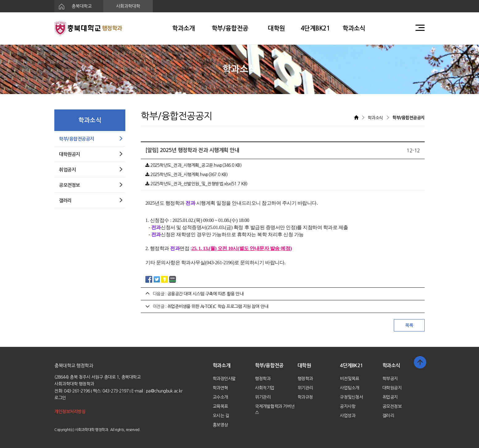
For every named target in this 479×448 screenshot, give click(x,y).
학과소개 (184, 28)
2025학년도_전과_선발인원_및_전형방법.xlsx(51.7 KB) (196, 184)
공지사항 (348, 406)
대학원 (277, 28)
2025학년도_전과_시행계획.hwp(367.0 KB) (186, 175)
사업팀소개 (350, 388)
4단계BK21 (315, 28)
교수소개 (220, 397)
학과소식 (354, 28)
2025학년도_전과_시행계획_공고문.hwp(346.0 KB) (193, 165)
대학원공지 (392, 388)
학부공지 (390, 379)
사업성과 (348, 416)
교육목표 (220, 406)
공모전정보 (392, 406)
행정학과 (263, 379)
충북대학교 (73, 6)
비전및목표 (350, 379)
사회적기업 (265, 388)
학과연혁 (220, 388)
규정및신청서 (351, 397)
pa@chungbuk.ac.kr (164, 391)
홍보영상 (220, 425)
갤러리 (388, 416)
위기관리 (263, 397)
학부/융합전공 (230, 28)
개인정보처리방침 (70, 412)
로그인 (60, 398)
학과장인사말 (224, 379)
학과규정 (305, 397)
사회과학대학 (128, 6)
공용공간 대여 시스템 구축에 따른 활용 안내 (205, 294)
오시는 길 (221, 416)
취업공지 (390, 397)
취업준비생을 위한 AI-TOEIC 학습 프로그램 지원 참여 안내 (218, 306)
